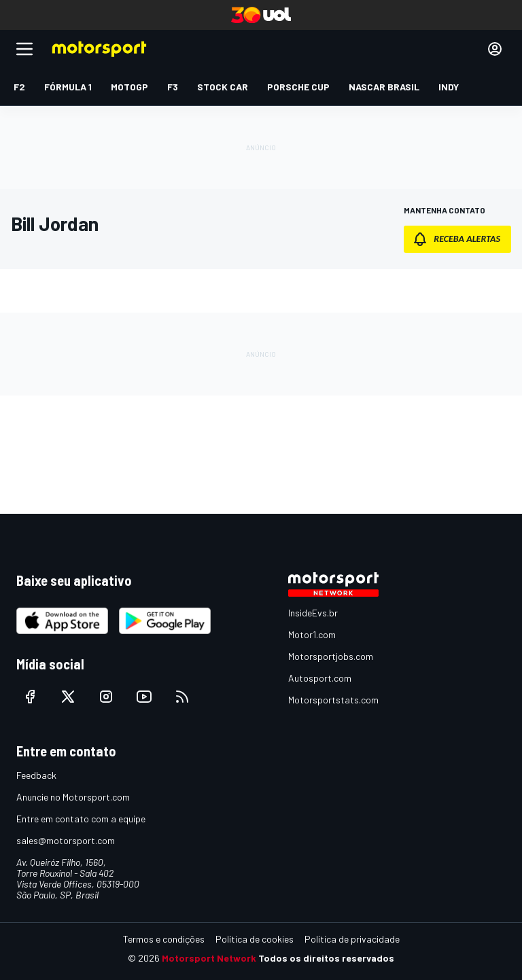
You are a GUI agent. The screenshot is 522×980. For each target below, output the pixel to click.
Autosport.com (320, 678)
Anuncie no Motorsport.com (73, 797)
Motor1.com (312, 634)
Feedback (36, 775)
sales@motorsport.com (66, 840)
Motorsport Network (209, 958)
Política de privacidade (352, 939)
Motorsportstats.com (333, 700)
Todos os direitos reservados (326, 958)
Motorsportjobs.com (331, 656)
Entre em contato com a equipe (81, 819)
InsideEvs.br (313, 613)
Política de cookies (255, 939)
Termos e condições (164, 939)
